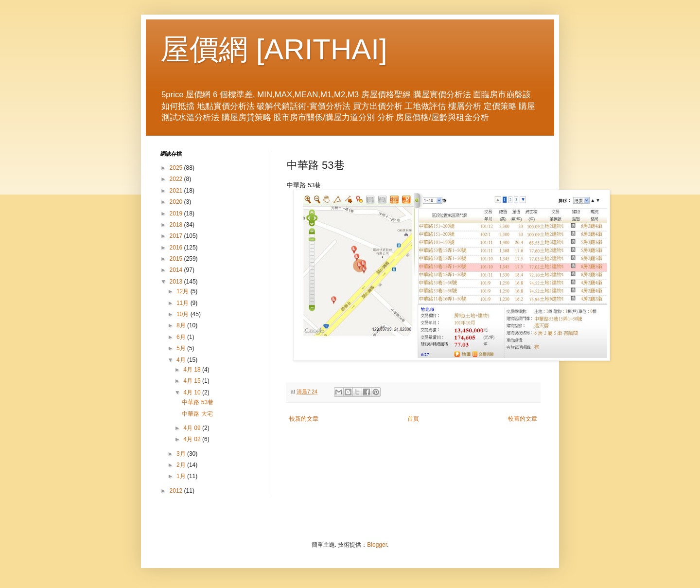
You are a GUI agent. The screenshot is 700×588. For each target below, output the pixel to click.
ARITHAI (322, 49)
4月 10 (193, 392)
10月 (184, 314)
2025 (177, 168)
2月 (182, 465)
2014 (177, 270)
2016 (177, 248)
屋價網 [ (212, 49)
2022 (177, 179)
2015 (177, 259)
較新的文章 (304, 419)
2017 (177, 236)
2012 (177, 491)
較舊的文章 (523, 419)
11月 (184, 303)
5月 (182, 348)
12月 (184, 291)
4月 (182, 360)
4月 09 (193, 428)
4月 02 (193, 439)
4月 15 (193, 381)
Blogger (377, 545)
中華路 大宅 (197, 414)
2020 (177, 202)
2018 (177, 225)
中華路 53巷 (198, 402)
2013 (177, 282)
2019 (177, 214)
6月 (182, 337)
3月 (182, 454)
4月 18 (193, 370)
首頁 (413, 419)
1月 (182, 476)
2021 (177, 191)
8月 (182, 325)
